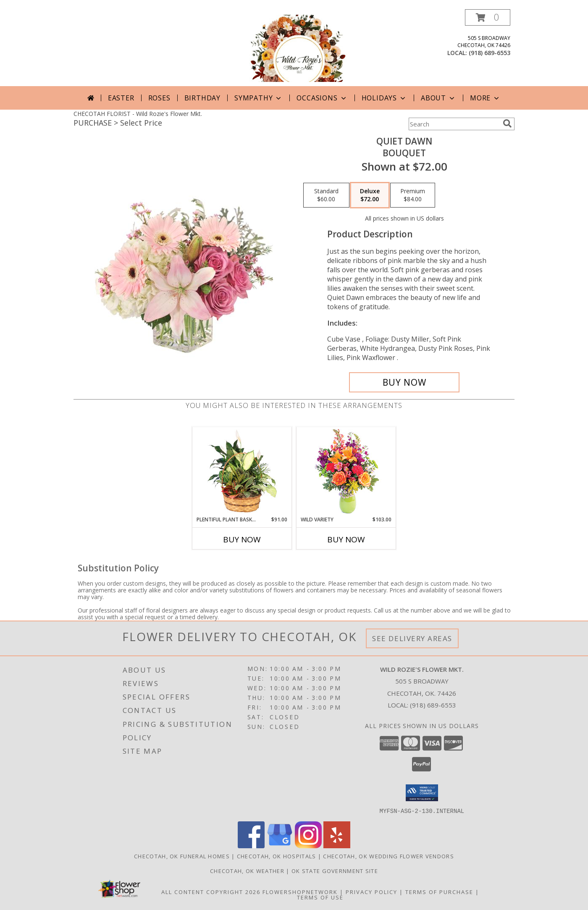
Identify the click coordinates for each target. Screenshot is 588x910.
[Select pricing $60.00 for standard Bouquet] (326, 195)
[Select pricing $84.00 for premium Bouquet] (413, 195)
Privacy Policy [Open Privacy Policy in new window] (371, 892)
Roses (159, 98)
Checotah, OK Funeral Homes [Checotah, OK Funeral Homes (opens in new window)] (182, 856)
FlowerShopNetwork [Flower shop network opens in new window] (300, 892)
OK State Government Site (335, 871)
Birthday (202, 98)
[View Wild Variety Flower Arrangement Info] (346, 472)
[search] (507, 124)
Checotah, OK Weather (247, 871)
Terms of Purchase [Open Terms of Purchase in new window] (439, 892)
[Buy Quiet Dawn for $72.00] (404, 382)
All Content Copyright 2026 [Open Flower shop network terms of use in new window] (211, 892)
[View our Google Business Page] (280, 846)
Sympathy (259, 98)
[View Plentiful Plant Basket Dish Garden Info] (242, 471)
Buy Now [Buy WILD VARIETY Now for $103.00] (346, 539)
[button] (488, 17)
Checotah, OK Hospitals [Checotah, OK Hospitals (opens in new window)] (277, 856)
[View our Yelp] (337, 846)
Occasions (322, 98)
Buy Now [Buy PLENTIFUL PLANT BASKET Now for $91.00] (242, 539)
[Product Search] (454, 124)
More (485, 98)
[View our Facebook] (251, 846)
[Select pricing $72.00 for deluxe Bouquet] (370, 195)
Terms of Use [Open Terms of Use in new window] (320, 897)
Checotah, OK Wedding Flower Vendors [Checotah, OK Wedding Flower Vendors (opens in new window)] (388, 856)
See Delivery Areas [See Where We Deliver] (412, 638)
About (438, 98)
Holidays (384, 98)
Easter (121, 98)
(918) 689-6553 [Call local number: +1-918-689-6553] (490, 53)
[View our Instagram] (308, 846)
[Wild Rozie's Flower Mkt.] (294, 48)
